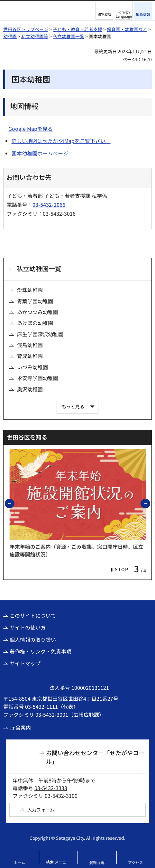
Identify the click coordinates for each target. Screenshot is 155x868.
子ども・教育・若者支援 (77, 29)
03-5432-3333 (51, 788)
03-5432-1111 (41, 706)
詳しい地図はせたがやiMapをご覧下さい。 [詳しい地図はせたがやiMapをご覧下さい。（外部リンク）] (61, 141)
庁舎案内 (21, 727)
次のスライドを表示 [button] (150, 503)
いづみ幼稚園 (32, 367)
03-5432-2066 (49, 204)
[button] (104, 11)
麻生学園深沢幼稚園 (40, 334)
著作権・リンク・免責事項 (41, 651)
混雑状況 (97, 862)
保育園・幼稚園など (127, 29)
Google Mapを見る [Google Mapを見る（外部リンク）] (31, 129)
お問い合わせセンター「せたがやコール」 (95, 757)
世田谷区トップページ (26, 29)
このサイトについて (33, 615)
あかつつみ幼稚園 (38, 312)
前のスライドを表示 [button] (14, 503)
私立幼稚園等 (35, 36)
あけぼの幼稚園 (35, 323)
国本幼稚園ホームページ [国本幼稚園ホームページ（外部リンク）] (40, 153)
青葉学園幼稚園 (35, 301)
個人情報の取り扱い (33, 639)
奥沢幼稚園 (30, 389)
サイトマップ (25, 663)
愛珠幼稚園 (30, 290)
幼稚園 (10, 36)
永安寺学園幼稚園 (38, 378)
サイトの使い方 (28, 627)
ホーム (19, 862)
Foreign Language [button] (124, 14)
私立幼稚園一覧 (68, 36)
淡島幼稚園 (30, 345)
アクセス (136, 862)
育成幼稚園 (30, 356)
